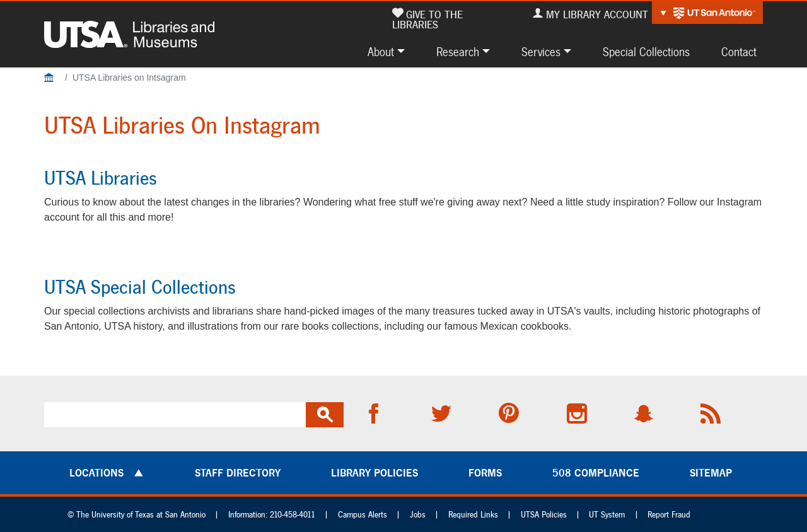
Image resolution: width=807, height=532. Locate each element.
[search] (175, 415)
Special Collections (646, 52)
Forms (485, 473)
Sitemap (711, 473)
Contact (739, 52)
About (381, 52)
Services (541, 52)
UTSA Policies (544, 515)
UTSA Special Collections (140, 287)
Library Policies (374, 473)
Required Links (473, 515)
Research (458, 52)
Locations (96, 473)
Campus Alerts (363, 515)
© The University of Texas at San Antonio (136, 515)
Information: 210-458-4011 (272, 515)
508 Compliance (596, 473)
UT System (607, 515)
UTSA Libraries (101, 178)
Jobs (418, 515)
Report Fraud (669, 515)
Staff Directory (238, 473)
